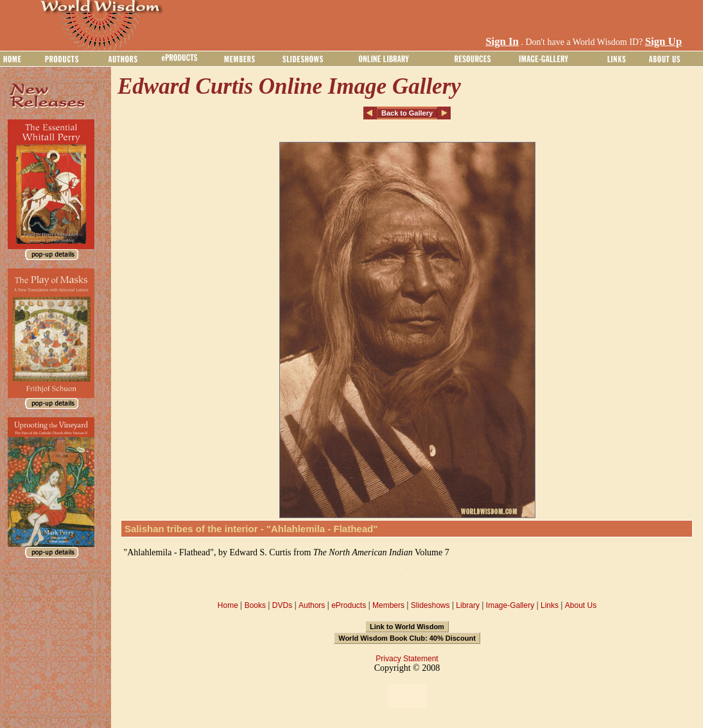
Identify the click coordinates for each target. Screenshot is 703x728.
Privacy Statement (407, 659)
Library (468, 605)
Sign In (502, 41)
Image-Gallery (510, 605)
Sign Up (664, 41)
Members (388, 605)
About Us (581, 605)
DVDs (282, 605)
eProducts (349, 605)
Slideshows (430, 605)
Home (228, 605)
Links (550, 605)
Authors (312, 605)
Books (255, 605)
